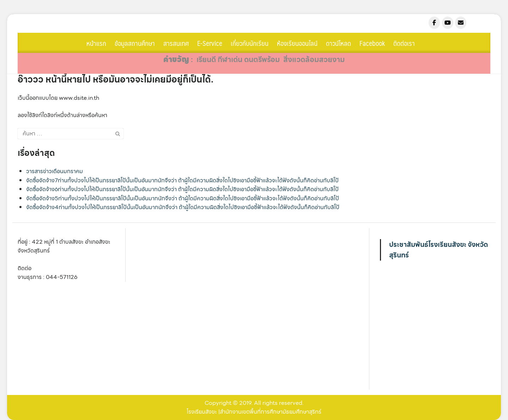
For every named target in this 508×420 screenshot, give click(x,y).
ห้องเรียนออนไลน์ (297, 43)
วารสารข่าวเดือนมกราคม (55, 171)
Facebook (372, 43)
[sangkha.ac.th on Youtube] (448, 23)
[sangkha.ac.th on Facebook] (434, 23)
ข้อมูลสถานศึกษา (135, 43)
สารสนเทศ (176, 43)
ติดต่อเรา (404, 43)
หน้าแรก (96, 43)
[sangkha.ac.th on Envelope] (461, 23)
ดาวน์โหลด (338, 43)
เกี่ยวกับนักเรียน (250, 43)
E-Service (210, 43)
